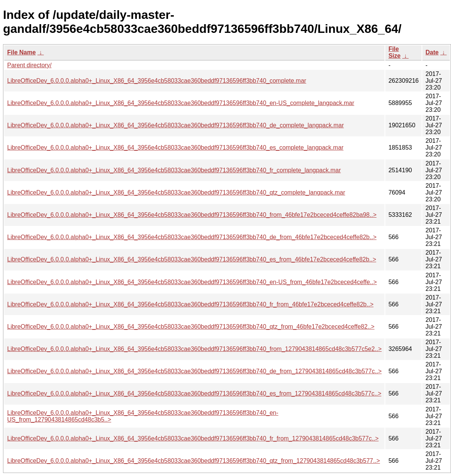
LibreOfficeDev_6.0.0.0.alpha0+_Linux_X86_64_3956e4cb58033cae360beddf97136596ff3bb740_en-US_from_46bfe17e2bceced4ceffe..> (192, 282)
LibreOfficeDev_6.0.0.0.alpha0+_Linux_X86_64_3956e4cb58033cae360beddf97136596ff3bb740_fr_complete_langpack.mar (174, 170)
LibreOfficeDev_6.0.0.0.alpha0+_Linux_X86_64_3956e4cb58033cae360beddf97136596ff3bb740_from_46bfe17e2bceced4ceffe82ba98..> (192, 215)
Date (432, 52)
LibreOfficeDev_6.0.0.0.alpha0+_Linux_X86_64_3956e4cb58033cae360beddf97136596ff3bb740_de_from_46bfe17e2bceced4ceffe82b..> (192, 237)
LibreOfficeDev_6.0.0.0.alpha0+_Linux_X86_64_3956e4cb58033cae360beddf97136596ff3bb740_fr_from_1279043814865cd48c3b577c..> (193, 438)
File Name (22, 52)
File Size (394, 52)
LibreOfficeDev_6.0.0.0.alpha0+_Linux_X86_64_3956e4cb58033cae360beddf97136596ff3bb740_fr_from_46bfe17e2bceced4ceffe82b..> (190, 304)
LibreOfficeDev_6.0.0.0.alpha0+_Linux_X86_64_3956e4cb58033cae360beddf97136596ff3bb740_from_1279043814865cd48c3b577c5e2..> (194, 349)
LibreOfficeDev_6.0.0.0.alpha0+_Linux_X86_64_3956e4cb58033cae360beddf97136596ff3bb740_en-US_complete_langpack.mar (181, 103)
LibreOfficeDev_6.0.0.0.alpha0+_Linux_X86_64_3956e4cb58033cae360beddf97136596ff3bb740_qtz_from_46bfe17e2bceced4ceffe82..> (191, 327)
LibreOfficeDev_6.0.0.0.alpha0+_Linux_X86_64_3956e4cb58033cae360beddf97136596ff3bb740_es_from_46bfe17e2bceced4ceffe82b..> (192, 259)
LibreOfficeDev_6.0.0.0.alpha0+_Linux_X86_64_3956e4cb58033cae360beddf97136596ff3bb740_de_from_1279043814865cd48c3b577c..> (194, 371)
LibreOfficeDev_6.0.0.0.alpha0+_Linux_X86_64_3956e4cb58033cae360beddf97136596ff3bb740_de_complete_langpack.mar (175, 125)
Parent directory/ (29, 65)
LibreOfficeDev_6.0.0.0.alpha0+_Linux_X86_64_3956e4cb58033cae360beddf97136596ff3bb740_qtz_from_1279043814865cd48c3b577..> (194, 461)
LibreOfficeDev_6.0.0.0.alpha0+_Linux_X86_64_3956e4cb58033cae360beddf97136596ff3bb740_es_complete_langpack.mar (175, 148)
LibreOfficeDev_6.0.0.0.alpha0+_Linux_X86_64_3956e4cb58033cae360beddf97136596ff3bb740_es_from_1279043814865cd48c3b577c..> (194, 393)
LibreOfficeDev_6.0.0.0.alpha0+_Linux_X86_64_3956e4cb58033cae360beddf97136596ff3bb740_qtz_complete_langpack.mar (176, 192)
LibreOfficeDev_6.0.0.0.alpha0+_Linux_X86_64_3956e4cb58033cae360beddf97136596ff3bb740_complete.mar (157, 81)
